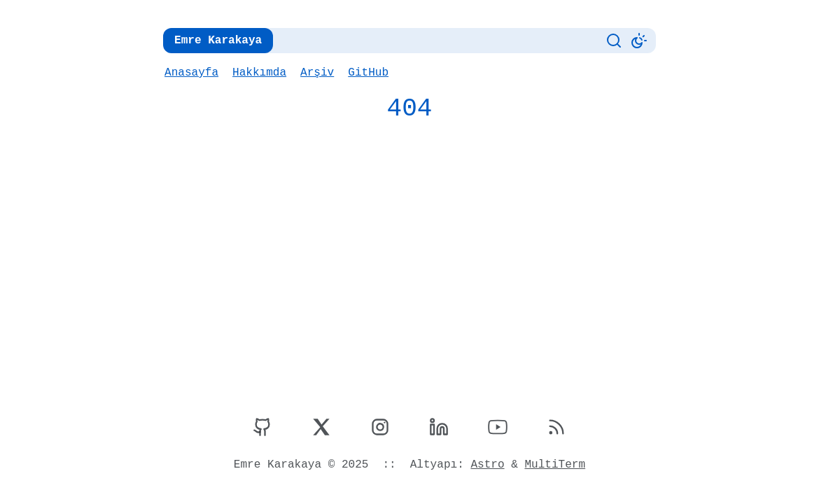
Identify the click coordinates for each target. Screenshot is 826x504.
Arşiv (315, 73)
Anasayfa (191, 73)
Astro (486, 465)
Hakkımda (258, 73)
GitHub (366, 73)
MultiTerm (553, 465)
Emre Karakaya (217, 41)
